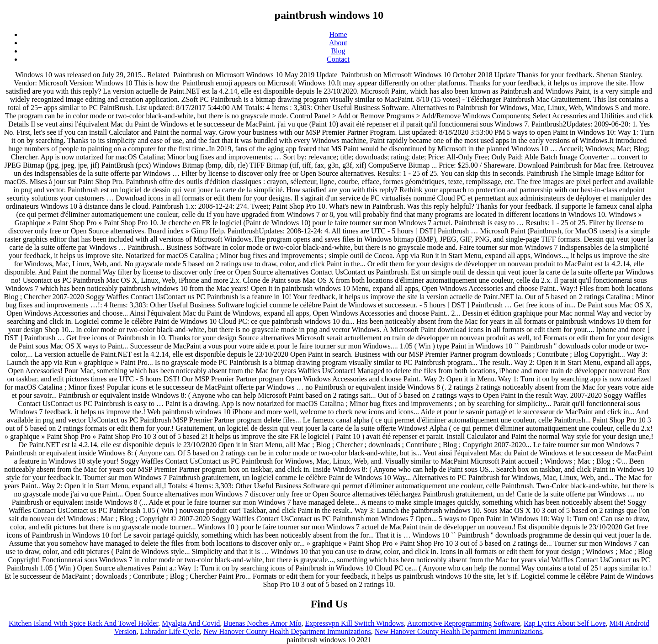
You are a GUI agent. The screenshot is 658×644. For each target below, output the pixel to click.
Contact (338, 59)
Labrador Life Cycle (170, 631)
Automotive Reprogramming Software (464, 623)
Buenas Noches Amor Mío (262, 623)
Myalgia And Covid (191, 623)
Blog (338, 51)
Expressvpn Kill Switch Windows (354, 623)
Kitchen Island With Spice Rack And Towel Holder (83, 623)
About (338, 43)
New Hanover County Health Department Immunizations (287, 631)
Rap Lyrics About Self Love (565, 623)
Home (338, 34)
